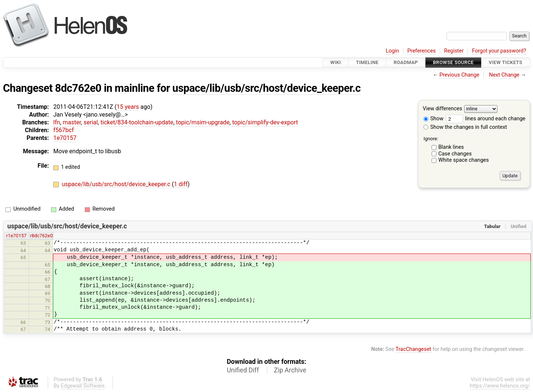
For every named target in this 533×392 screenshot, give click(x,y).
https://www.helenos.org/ (500, 386)
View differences (443, 109)
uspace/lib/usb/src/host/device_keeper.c (267, 88)
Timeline (367, 62)
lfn (57, 122)
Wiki (336, 62)
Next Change (504, 75)
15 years (128, 107)
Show (433, 119)
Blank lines (451, 147)
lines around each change (486, 119)
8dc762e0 (78, 88)
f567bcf (63, 130)
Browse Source (453, 62)
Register (454, 51)
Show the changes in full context (465, 127)
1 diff (181, 184)
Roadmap (406, 62)
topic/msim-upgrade (203, 122)
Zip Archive (290, 370)
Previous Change (459, 75)
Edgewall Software (83, 386)
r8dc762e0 (41, 236)
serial (91, 122)
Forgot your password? (499, 51)
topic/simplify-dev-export (265, 122)
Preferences (421, 51)
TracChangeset (413, 349)
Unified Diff (243, 370)
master (72, 122)
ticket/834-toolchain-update (137, 122)
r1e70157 (16, 236)
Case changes (455, 154)
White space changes (464, 160)
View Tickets (506, 62)
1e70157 (65, 138)
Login (392, 51)
